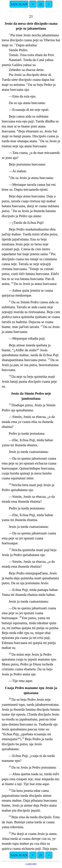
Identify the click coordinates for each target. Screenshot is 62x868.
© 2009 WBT (31, 864)
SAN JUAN (19, 4)
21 (41, 4)
